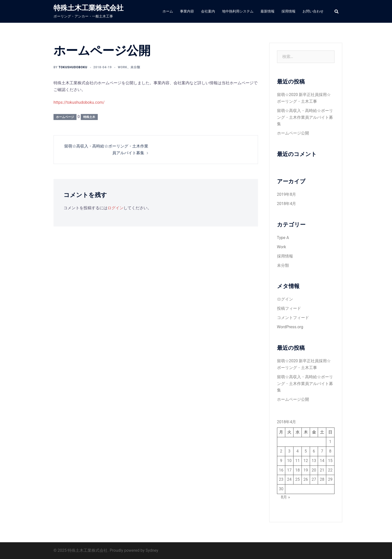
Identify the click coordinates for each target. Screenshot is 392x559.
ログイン (115, 208)
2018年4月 (287, 204)
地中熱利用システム (238, 11)
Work (122, 67)
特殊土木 (89, 117)
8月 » (285, 497)
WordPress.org (290, 327)
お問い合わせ (313, 11)
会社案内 (208, 11)
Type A (283, 238)
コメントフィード (293, 318)
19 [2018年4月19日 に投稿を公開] (306, 470)
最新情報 (267, 11)
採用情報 (288, 11)
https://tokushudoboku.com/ (79, 102)
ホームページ (65, 117)
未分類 (135, 67)
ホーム (168, 11)
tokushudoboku (73, 67)
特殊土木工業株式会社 (88, 8)
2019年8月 (287, 194)
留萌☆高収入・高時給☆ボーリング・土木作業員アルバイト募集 (305, 117)
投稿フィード (289, 308)
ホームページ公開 (293, 133)
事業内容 (187, 11)
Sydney (152, 550)
